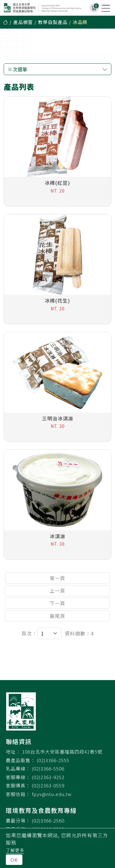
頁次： (29, 634)
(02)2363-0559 (48, 785)
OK (14, 860)
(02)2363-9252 (48, 777)
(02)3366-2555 (53, 760)
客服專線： (18, 777)
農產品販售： (21, 760)
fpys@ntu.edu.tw (52, 794)
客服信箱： (18, 794)
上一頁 (57, 591)
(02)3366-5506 (48, 768)
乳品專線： (18, 768)
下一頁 (57, 603)
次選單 (57, 69)
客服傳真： (18, 785)
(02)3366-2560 (48, 820)
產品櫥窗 (23, 22)
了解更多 (15, 850)
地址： (13, 752)
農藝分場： (18, 820)
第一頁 (57, 578)
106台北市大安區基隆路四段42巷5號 (62, 752)
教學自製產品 (53, 22)
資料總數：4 (79, 634)
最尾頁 (57, 616)
